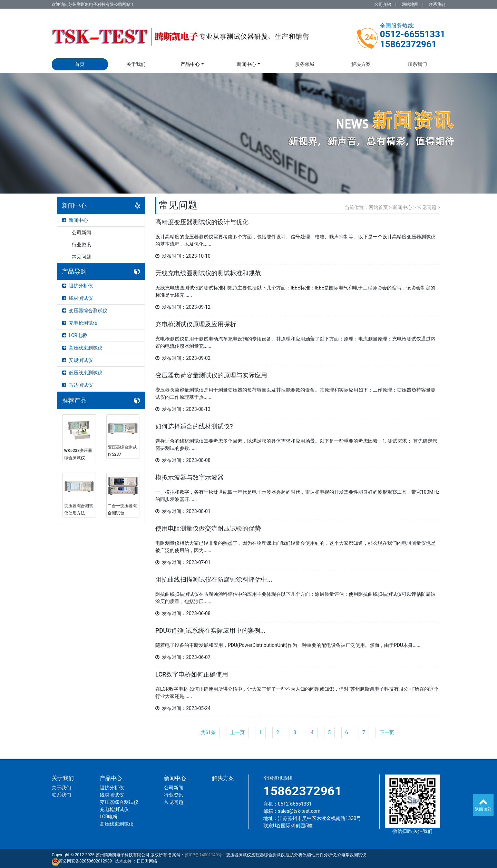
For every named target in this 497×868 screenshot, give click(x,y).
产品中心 (190, 64)
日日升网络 (147, 861)
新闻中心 (246, 64)
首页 (80, 64)
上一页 (237, 732)
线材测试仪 (77, 298)
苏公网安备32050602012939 (85, 861)
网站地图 (410, 4)
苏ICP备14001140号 (203, 855)
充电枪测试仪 (80, 323)
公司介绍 (383, 4)
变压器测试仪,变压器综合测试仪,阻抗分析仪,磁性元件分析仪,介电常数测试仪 (296, 855)
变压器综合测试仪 (85, 310)
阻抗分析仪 (77, 286)
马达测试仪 (77, 385)
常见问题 (81, 257)
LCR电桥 (75, 335)
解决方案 (361, 64)
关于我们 (136, 64)
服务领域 (305, 64)
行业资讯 (81, 245)
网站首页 (378, 207)
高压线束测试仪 (82, 348)
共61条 (208, 732)
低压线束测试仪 (82, 373)
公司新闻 (81, 233)
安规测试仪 (77, 360)
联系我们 (437, 4)
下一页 (387, 732)
